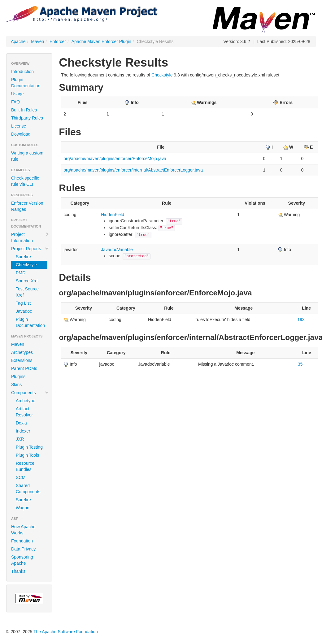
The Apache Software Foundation (66, 632)
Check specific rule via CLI (25, 181)
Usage (17, 94)
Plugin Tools (27, 455)
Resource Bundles (25, 466)
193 (301, 320)
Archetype (26, 401)
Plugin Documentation (26, 83)
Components (30, 393)
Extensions (22, 360)
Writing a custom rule (27, 156)
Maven (37, 41)
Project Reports (30, 249)
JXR (20, 439)
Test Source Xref (27, 292)
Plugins (18, 376)
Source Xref (27, 281)
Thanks (18, 571)
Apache (18, 41)
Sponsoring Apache (22, 560)
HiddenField (113, 215)
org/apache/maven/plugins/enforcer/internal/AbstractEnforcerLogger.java (133, 170)
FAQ (15, 102)
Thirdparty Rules (27, 118)
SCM (21, 477)
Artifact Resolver (24, 412)
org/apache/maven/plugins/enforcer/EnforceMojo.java (115, 159)
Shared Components (28, 489)
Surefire (23, 257)
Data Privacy (23, 549)
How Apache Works (23, 530)
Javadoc (24, 311)
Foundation (22, 541)
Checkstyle (26, 265)
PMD (21, 273)
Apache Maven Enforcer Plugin (101, 41)
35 (300, 364)
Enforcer (58, 41)
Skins (16, 385)
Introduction (22, 72)
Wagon (23, 508)
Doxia (21, 423)
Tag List (23, 303)
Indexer (23, 431)
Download (21, 134)
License (19, 126)
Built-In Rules (24, 110)
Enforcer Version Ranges (27, 206)
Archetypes (22, 352)
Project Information (30, 237)
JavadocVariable (117, 250)
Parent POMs (24, 368)
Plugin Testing (29, 447)
